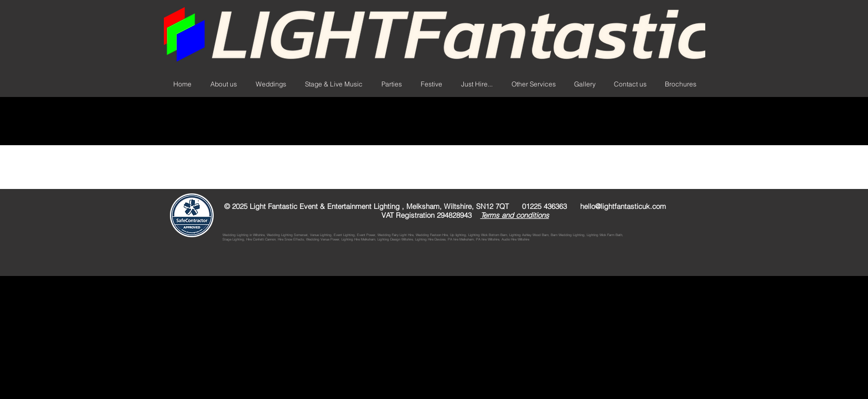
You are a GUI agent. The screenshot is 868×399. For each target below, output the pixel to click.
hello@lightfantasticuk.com (623, 206)
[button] (477, 84)
